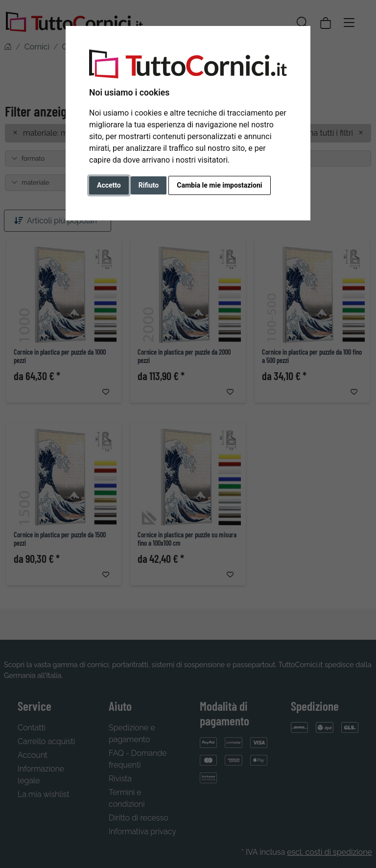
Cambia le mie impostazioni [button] (219, 185)
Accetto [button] (109, 185)
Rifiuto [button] (149, 185)
